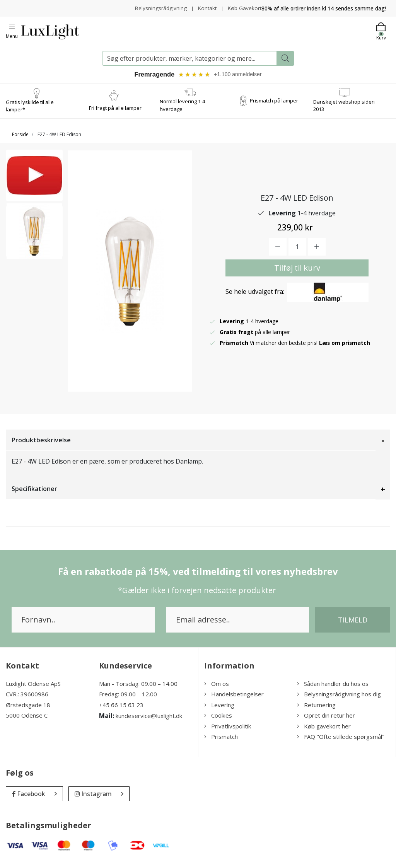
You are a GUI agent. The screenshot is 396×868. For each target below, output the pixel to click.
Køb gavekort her (324, 731)
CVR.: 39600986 (27, 699)
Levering (219, 710)
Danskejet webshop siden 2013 (344, 111)
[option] (34, 183)
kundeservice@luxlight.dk (149, 721)
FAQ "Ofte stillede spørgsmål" (341, 742)
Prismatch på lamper (274, 106)
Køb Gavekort (244, 14)
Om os (217, 689)
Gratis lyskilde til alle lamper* (30, 111)
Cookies (218, 721)
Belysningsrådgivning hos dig (339, 699)
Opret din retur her (326, 721)
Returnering (316, 710)
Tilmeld (353, 625)
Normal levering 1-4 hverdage (182, 111)
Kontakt (240, 6)
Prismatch (221, 742)
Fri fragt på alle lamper (115, 113)
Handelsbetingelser (234, 699)
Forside (20, 139)
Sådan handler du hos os (333, 689)
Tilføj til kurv (297, 273)
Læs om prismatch (345, 348)
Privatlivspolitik (228, 731)
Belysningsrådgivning (193, 6)
